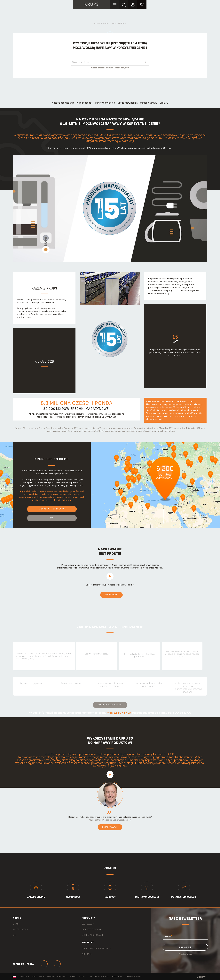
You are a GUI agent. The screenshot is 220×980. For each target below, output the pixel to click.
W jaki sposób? (84, 103)
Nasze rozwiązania (127, 103)
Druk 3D (164, 103)
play (110, 209)
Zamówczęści (111, 595)
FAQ (52, 518)
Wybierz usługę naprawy (110, 705)
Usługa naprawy (149, 103)
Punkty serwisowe (105, 103)
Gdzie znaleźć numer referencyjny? (110, 68)
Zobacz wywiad (110, 827)
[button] (133, 4)
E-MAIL (168, 936)
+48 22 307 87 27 (119, 713)
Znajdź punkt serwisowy (52, 509)
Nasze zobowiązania (63, 103)
